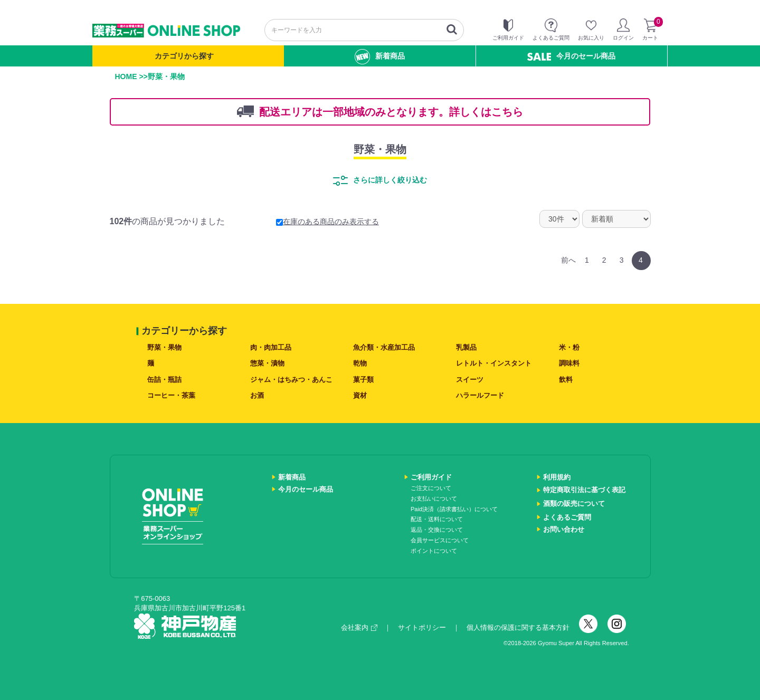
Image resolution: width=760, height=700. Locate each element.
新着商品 (380, 57)
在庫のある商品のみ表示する (327, 222)
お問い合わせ (564, 529)
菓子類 (363, 380)
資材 (360, 395)
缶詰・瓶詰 (164, 380)
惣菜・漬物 (267, 363)
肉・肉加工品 (271, 347)
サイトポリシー (422, 627)
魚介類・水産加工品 (384, 347)
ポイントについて (434, 551)
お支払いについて (434, 498)
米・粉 (569, 347)
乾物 (360, 363)
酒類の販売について (574, 504)
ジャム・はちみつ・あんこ (291, 380)
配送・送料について (437, 519)
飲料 (566, 380)
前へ (568, 260)
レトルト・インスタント (494, 363)
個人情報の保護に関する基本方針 (518, 627)
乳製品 (466, 347)
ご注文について (431, 488)
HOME (126, 76)
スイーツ (470, 380)
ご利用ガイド (431, 477)
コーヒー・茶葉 (171, 395)
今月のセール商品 (571, 56)
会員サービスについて (440, 540)
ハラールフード (480, 395)
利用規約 (557, 477)
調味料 (569, 363)
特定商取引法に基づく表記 (584, 490)
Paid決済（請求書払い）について (454, 509)
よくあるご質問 (567, 517)
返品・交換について (437, 530)
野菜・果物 (380, 149)
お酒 (257, 395)
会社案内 (359, 627)
